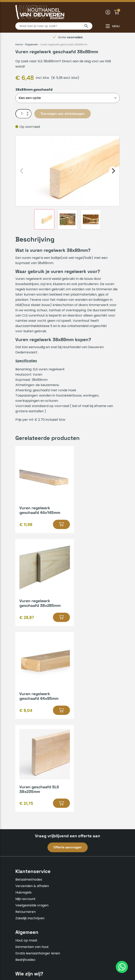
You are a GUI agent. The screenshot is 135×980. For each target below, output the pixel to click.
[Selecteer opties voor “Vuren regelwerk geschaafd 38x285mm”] (107, 524)
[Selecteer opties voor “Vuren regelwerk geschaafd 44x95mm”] (53, 617)
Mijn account (25, 713)
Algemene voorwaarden (35, 954)
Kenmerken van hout (32, 761)
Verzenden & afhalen (32, 700)
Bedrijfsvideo (25, 774)
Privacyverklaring (71, 954)
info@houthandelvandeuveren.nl (44, 886)
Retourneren (25, 726)
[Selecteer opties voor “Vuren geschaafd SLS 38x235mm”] (107, 617)
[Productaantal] (23, 114)
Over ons (23, 796)
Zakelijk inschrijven (30, 732)
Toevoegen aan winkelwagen (63, 114)
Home (19, 44)
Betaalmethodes (29, 694)
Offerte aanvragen (68, 661)
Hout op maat (26, 754)
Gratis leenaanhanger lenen (38, 767)
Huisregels (23, 707)
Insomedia (46, 963)
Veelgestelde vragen (32, 719)
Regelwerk (31, 44)
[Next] (113, 171)
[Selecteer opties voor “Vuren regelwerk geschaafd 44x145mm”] (53, 524)
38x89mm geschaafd (34, 90)
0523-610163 (28, 880)
